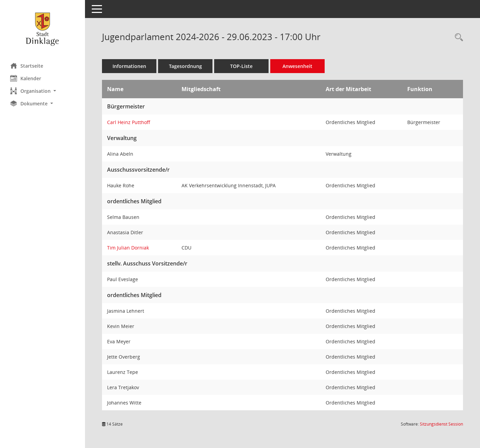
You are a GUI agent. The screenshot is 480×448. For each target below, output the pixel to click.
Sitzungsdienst (441, 424)
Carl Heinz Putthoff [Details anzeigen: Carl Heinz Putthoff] (129, 122)
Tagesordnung (185, 66)
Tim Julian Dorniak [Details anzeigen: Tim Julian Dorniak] (128, 248)
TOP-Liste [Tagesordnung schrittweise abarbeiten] (241, 66)
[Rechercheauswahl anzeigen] (457, 38)
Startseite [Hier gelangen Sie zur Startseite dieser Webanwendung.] (27, 66)
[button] (42, 91)
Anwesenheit (297, 66)
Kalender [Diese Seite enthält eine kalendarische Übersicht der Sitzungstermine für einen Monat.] (26, 78)
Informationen (129, 66)
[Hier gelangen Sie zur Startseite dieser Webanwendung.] (42, 29)
